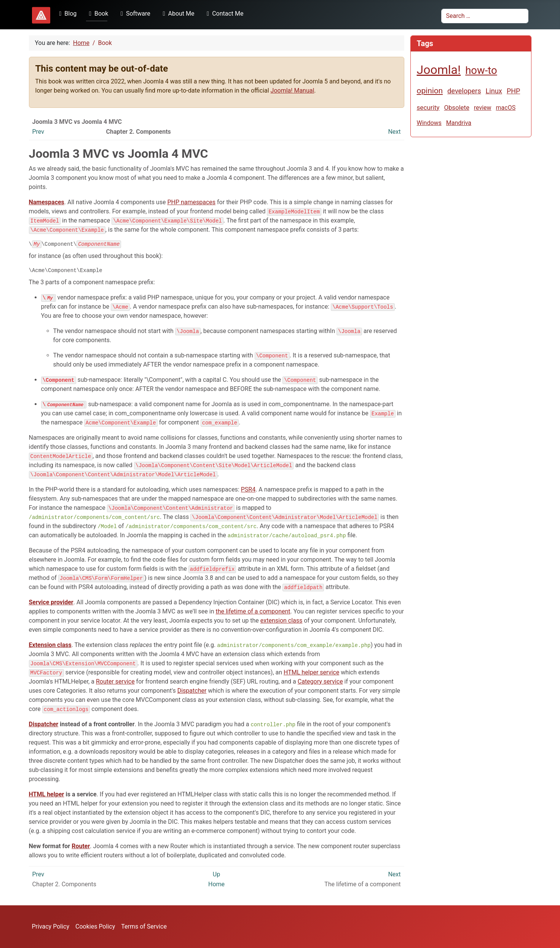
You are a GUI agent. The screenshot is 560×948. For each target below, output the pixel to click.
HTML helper (47, 795)
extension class (282, 621)
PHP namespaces (191, 202)
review (483, 108)
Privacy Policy (51, 926)
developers (464, 91)
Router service (115, 682)
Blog (67, 14)
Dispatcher (192, 691)
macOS (506, 108)
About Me (177, 14)
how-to (481, 70)
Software (134, 14)
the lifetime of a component (253, 612)
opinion (430, 91)
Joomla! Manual (293, 90)
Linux (494, 91)
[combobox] (485, 16)
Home (216, 885)
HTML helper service (311, 673)
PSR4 (248, 490)
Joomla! (439, 70)
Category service (320, 682)
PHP (513, 91)
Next (394, 132)
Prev (38, 132)
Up (216, 875)
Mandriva (459, 123)
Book (97, 14)
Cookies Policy (95, 926)
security (428, 107)
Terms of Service (144, 926)
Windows (429, 123)
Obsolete (456, 107)
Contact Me (223, 14)
